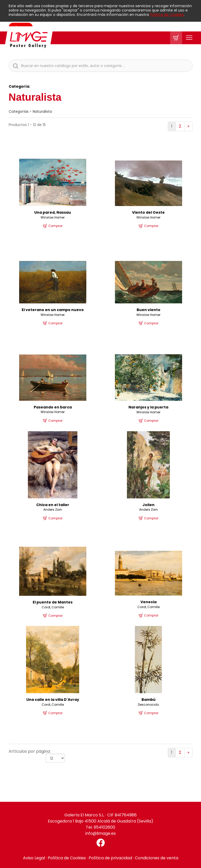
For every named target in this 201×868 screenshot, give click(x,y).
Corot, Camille (53, 607)
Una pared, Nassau (53, 212)
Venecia (149, 602)
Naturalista (42, 111)
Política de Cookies (167, 15)
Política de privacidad (110, 858)
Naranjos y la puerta (148, 407)
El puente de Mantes (53, 602)
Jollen (149, 505)
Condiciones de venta (157, 858)
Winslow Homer (53, 217)
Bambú (149, 700)
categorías (19, 111)
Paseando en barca (53, 407)
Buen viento (149, 310)
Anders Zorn (53, 510)
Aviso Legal (34, 858)
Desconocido (148, 705)
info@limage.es (100, 833)
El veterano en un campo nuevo (53, 310)
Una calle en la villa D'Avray (53, 700)
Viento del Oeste (148, 212)
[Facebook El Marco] (101, 843)
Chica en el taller (53, 505)
